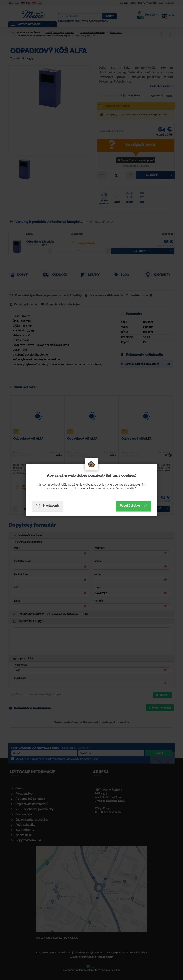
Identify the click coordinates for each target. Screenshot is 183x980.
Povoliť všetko (133, 506)
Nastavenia (48, 506)
